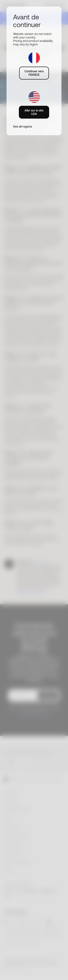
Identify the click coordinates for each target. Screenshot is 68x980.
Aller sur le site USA (34, 112)
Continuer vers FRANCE (34, 73)
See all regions (23, 126)
